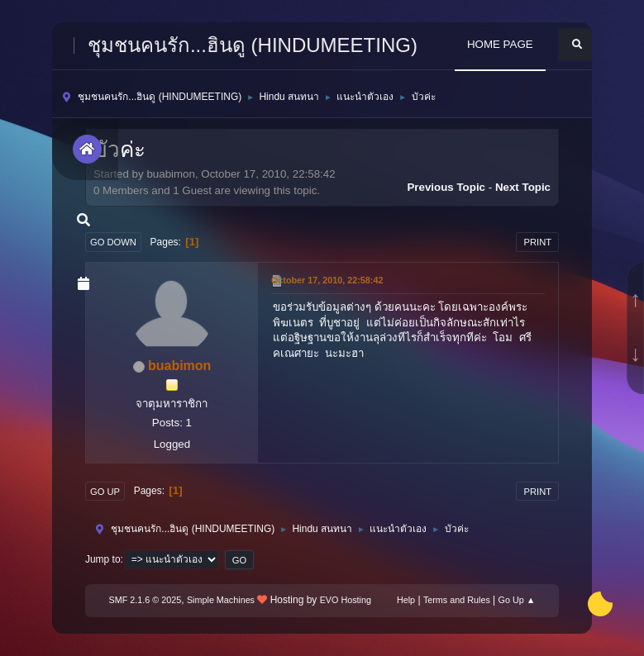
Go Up (105, 492)
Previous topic (446, 187)
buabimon (179, 366)
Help (406, 600)
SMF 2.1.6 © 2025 (145, 600)
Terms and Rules (457, 600)
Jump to (103, 559)
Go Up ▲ (517, 600)
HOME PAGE (500, 44)
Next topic (523, 187)
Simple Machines (221, 600)
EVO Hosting (346, 600)
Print (537, 242)
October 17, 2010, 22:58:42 (327, 280)
